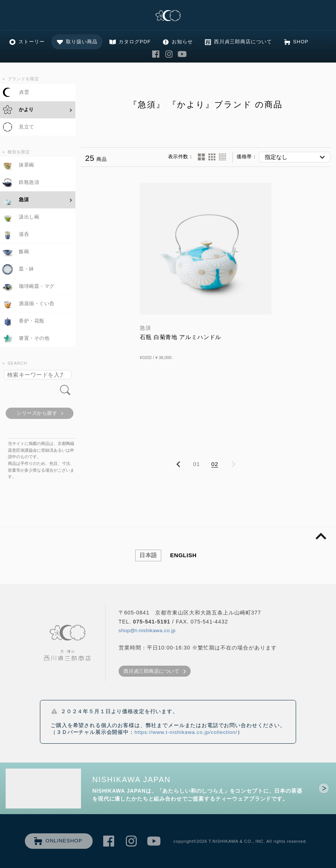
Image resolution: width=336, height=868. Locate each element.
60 (222, 157)
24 (212, 157)
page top (321, 536)
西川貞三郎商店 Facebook (156, 54)
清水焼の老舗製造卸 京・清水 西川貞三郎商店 (168, 16)
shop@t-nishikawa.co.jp (147, 630)
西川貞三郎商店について (243, 42)
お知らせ (182, 42)
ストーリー (32, 42)
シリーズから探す (37, 413)
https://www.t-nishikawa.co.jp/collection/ (186, 732)
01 (197, 464)
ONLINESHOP (64, 841)
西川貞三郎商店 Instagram (169, 54)
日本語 (148, 555)
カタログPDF (135, 42)
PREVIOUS (178, 465)
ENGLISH (183, 555)
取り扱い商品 (82, 42)
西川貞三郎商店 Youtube (182, 54)
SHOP (301, 42)
